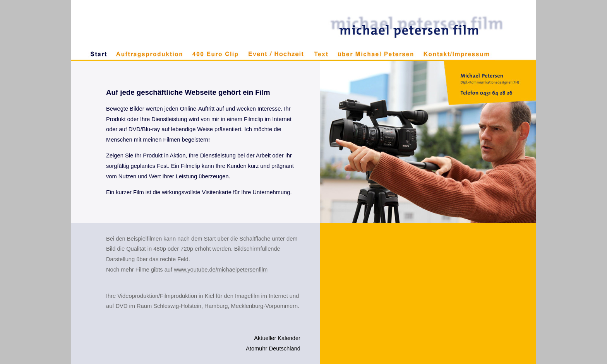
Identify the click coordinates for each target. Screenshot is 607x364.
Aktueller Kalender (277, 338)
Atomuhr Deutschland (273, 349)
